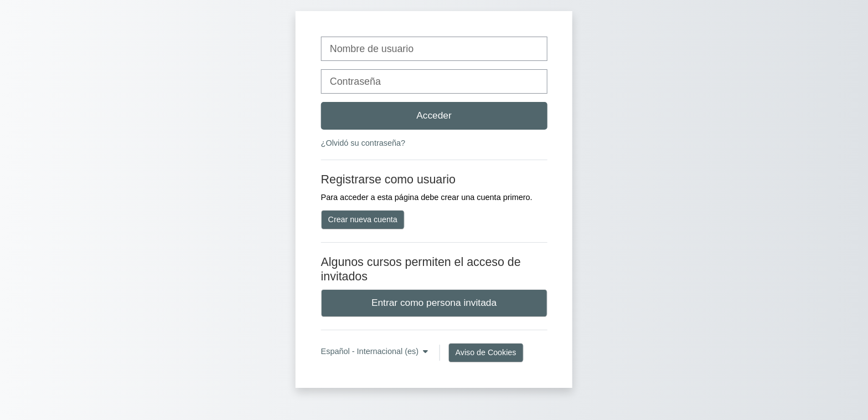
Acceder (434, 115)
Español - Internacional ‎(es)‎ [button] (371, 351)
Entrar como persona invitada (434, 303)
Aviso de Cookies (486, 352)
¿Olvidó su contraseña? (363, 143)
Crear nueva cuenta (363, 219)
